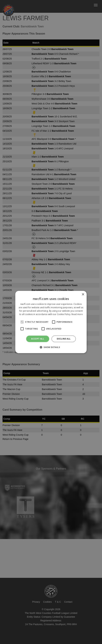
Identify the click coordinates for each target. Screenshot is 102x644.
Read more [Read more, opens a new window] (77, 314)
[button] (51, 347)
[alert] (51, 322)
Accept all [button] (38, 339)
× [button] (83, 295)
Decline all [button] (64, 339)
